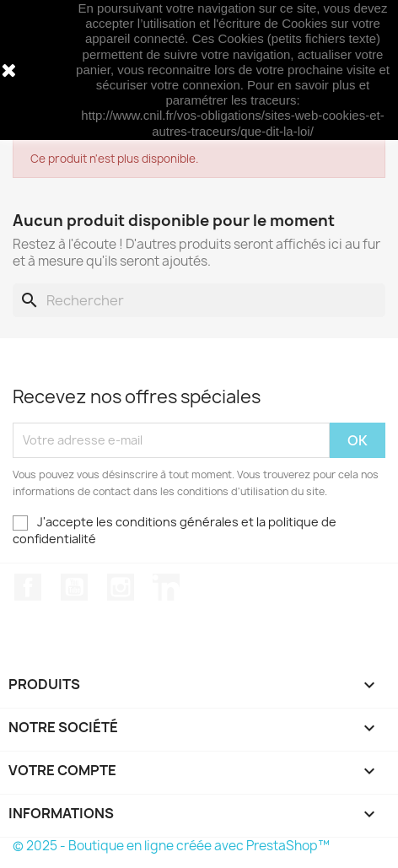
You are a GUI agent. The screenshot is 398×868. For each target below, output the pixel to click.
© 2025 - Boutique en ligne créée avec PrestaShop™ (171, 846)
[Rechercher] (199, 300)
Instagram (121, 587)
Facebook (28, 587)
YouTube (74, 587)
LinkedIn (166, 587)
